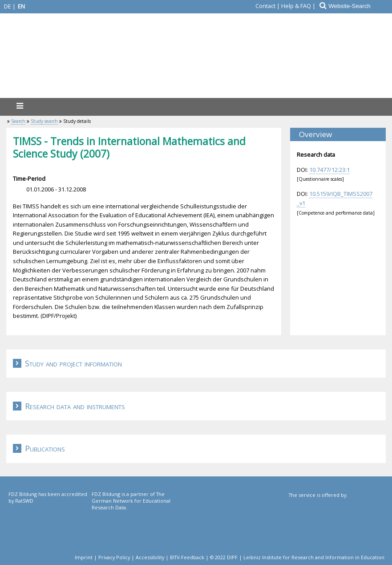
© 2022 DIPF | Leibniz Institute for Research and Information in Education (297, 557)
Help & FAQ (296, 6)
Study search (44, 121)
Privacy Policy (114, 557)
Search (18, 121)
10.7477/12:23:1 (329, 170)
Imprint (84, 557)
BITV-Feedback (187, 557)
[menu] (20, 106)
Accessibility (150, 557)
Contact (265, 6)
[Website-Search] (360, 6)
